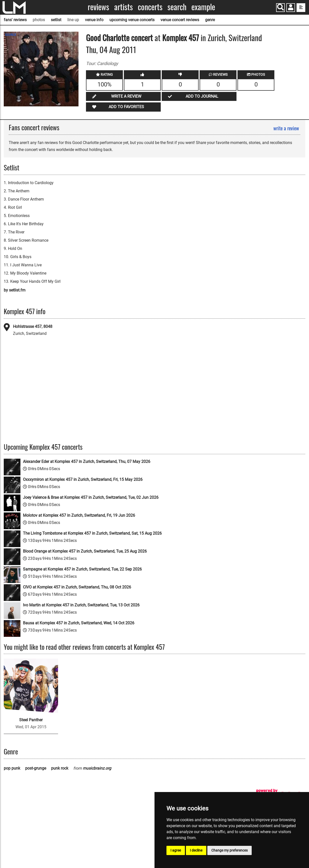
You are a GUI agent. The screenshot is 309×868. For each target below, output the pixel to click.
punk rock (60, 768)
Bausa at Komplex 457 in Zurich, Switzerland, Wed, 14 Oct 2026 (79, 623)
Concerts (150, 7)
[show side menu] (301, 8)
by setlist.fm (15, 290)
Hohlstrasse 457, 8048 (33, 326)
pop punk (12, 768)
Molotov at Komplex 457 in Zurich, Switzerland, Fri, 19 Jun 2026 (79, 515)
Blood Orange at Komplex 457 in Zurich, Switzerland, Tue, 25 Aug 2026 (85, 551)
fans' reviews (15, 20)
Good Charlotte (108, 37)
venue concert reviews (180, 20)
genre (210, 20)
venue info (94, 20)
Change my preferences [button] (230, 850)
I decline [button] (196, 850)
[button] (291, 8)
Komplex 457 (181, 37)
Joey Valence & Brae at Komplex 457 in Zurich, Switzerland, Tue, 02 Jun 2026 (91, 497)
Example (203, 7)
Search (177, 7)
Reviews (98, 7)
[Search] (280, 8)
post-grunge (36, 768)
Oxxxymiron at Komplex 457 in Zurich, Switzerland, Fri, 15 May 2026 (83, 479)
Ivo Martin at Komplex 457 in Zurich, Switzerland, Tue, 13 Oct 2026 (81, 605)
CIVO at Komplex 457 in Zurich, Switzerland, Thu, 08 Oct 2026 (77, 587)
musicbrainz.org (97, 768)
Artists (123, 7)
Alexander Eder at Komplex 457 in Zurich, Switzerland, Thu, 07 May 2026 (87, 462)
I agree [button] (176, 850)
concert (141, 37)
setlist (56, 20)
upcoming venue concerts (132, 20)
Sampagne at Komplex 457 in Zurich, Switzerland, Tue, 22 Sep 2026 (82, 569)
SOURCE (11, 35)
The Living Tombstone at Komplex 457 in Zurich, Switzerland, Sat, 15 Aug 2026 (92, 533)
